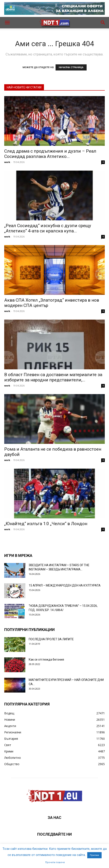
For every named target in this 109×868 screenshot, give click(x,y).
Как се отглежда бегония (46, 660)
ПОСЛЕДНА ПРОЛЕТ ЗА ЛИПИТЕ (51, 639)
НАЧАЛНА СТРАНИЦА (71, 67)
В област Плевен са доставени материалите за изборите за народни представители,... (53, 377)
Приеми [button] (94, 855)
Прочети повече (55, 862)
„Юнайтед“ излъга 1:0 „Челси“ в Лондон (46, 524)
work (7, 162)
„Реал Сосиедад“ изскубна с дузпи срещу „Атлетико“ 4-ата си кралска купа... (48, 228)
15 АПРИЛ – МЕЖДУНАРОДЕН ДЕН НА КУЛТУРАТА (65, 585)
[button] (7, 23)
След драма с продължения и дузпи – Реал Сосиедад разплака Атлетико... (50, 154)
